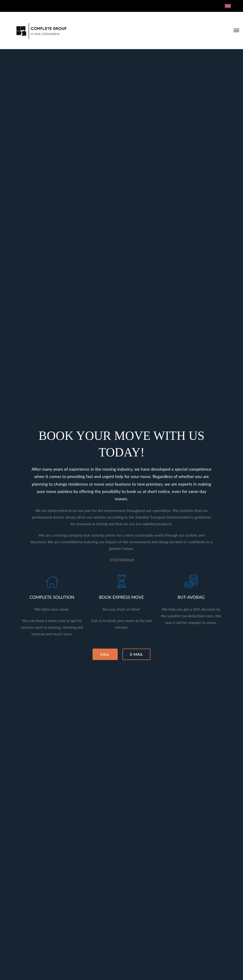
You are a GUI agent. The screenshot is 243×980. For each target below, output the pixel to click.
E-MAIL (136, 654)
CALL (105, 654)
